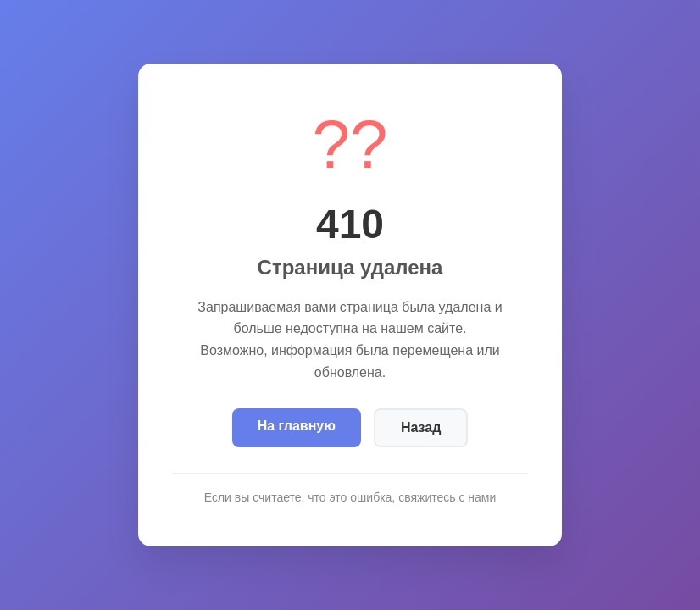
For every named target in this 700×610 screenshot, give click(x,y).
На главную (297, 426)
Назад (421, 427)
